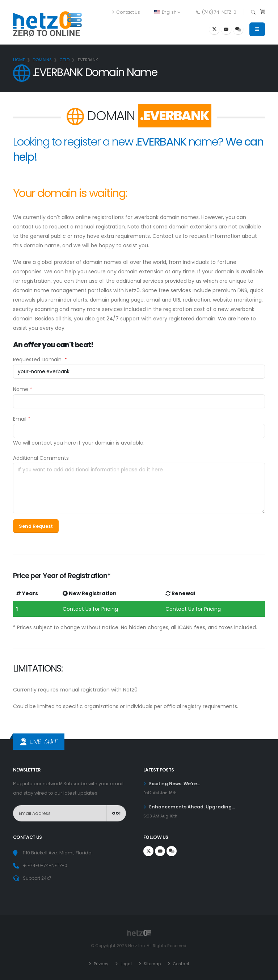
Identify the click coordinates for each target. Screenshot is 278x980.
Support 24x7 (38, 878)
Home (19, 60)
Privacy (100, 964)
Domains (42, 60)
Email (20, 419)
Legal (125, 964)
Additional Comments (41, 458)
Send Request (36, 526)
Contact (180, 964)
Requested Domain (38, 359)
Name (21, 389)
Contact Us (126, 12)
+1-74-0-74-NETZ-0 (45, 865)
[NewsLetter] (60, 813)
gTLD (64, 60)
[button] (168, 12)
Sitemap (151, 964)
